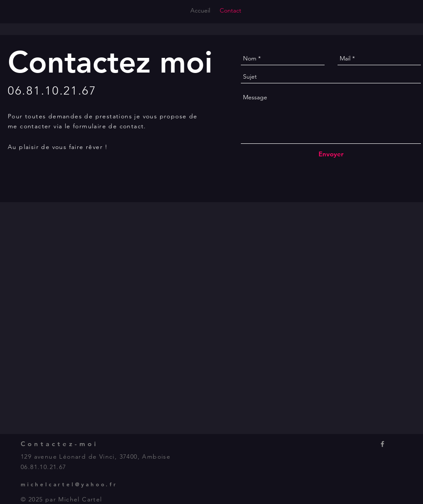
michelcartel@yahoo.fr (69, 484)
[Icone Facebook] (382, 444)
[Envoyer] (331, 154)
